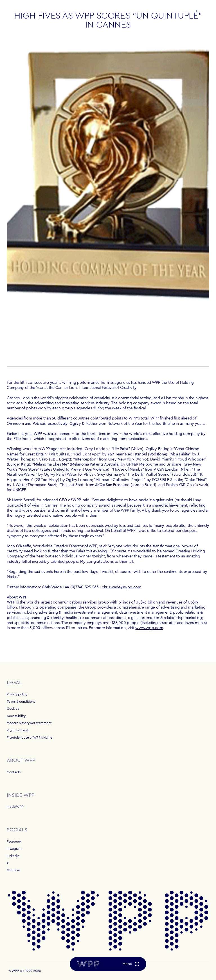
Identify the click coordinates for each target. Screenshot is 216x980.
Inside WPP (15, 807)
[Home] (88, 964)
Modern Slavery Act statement (29, 723)
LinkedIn (13, 856)
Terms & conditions (21, 702)
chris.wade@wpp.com (121, 587)
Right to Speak (18, 730)
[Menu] (131, 964)
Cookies (13, 709)
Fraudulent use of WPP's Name (29, 738)
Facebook (14, 841)
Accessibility (16, 716)
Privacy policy (17, 694)
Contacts (14, 772)
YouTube (13, 870)
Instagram (14, 849)
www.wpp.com (149, 628)
